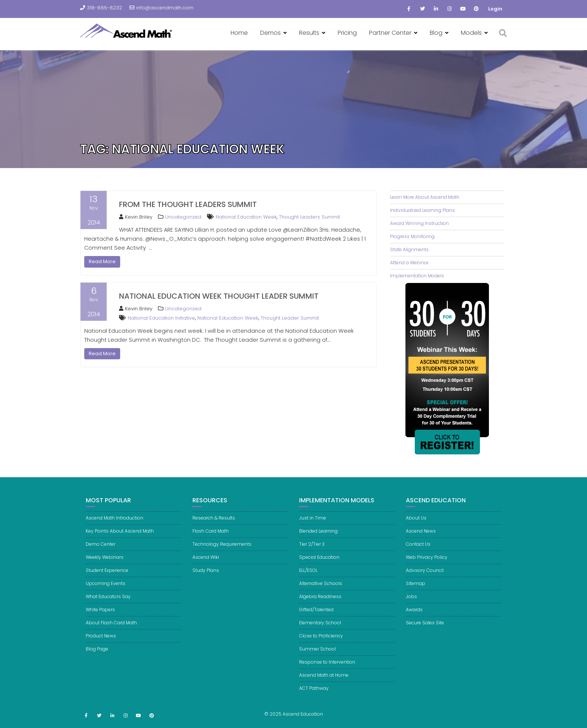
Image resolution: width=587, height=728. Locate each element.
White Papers (100, 618)
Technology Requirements (222, 552)
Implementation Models (417, 276)
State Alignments (409, 249)
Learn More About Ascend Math (425, 197)
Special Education (319, 565)
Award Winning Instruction (419, 223)
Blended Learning (318, 539)
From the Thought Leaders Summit (188, 204)
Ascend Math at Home (324, 683)
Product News (101, 644)
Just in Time (313, 526)
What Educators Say (108, 605)
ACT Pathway (314, 696)
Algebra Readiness (320, 605)
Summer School (317, 657)
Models (471, 33)
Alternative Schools (321, 592)
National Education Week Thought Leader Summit (219, 296)
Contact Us (418, 552)
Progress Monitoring (412, 236)
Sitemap (416, 592)
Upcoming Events (106, 592)
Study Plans (206, 578)
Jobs (411, 605)
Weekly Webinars (105, 565)
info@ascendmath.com (162, 8)
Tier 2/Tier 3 (312, 552)
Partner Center (390, 33)
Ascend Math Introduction (115, 526)
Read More (102, 261)
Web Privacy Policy (427, 565)
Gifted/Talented (316, 618)
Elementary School (320, 631)
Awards (414, 618)
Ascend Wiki (206, 565)
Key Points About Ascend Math (120, 539)
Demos (270, 33)
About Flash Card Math (111, 631)
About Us (416, 526)
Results (309, 33)
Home (239, 33)
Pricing (347, 33)
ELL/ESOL (308, 578)
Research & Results (214, 526)
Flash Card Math (211, 539)
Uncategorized (183, 217)
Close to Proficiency (321, 644)
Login (495, 9)
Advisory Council (425, 578)
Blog (436, 33)
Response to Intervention (327, 670)
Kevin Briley (136, 217)
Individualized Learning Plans (422, 210)
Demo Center (101, 552)
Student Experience (107, 578)
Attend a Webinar (409, 263)
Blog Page (97, 657)
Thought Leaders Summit (309, 217)
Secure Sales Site (425, 631)
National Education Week (246, 217)
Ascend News (421, 539)
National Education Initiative (161, 318)
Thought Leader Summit (290, 318)
